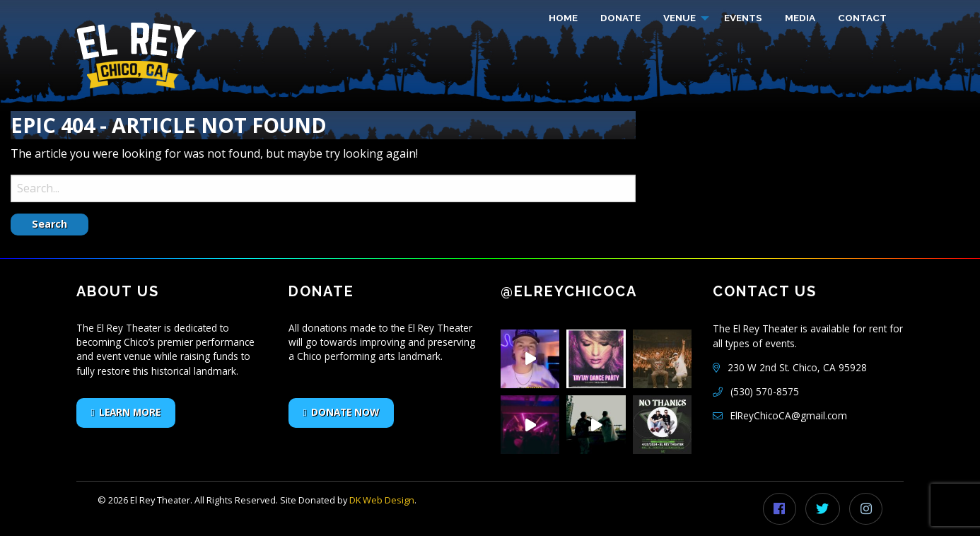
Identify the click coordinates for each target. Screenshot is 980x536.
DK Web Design (382, 500)
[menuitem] (563, 18)
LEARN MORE (130, 412)
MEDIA (800, 18)
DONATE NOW (345, 412)
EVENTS (743, 18)
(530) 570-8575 (765, 391)
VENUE (679, 18)
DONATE (620, 18)
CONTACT (862, 18)
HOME (563, 18)
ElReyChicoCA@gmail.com (789, 415)
